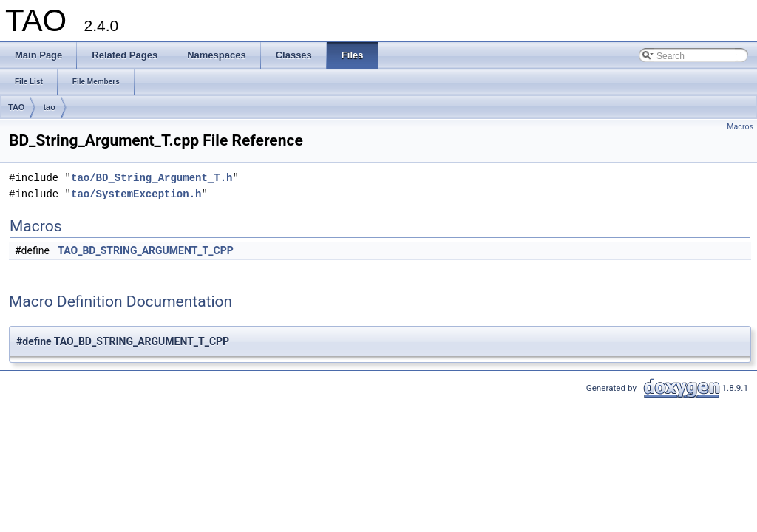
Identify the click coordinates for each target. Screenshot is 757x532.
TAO (16, 107)
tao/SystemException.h (136, 194)
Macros (740, 127)
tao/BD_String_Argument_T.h (152, 178)
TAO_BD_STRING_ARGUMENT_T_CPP (145, 250)
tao (49, 107)
